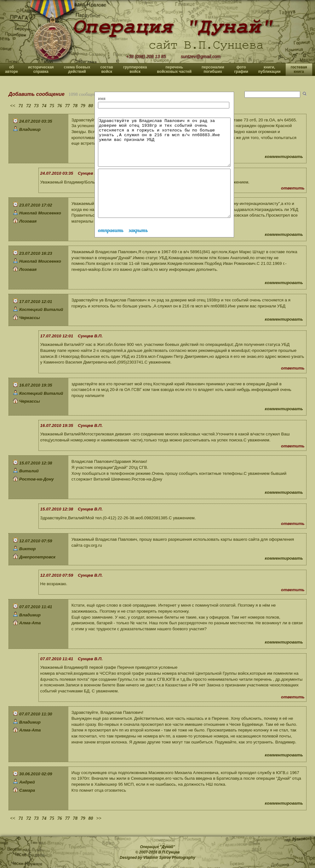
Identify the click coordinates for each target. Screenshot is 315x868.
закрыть (138, 249)
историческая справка (41, 69)
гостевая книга (299, 69)
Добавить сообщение (37, 94)
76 (60, 106)
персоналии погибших (213, 69)
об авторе (11, 69)
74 (44, 106)
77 (68, 106)
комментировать (284, 157)
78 (75, 106)
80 (91, 106)
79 (83, 106)
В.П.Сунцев (169, 852)
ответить (293, 188)
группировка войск (135, 69)
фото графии (241, 69)
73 (36, 106)
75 (52, 106)
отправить (111, 249)
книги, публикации (269, 69)
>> (99, 818)
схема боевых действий (77, 69)
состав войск (106, 69)
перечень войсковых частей (174, 69)
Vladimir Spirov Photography (169, 858)
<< (13, 106)
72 (29, 106)
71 (21, 106)
